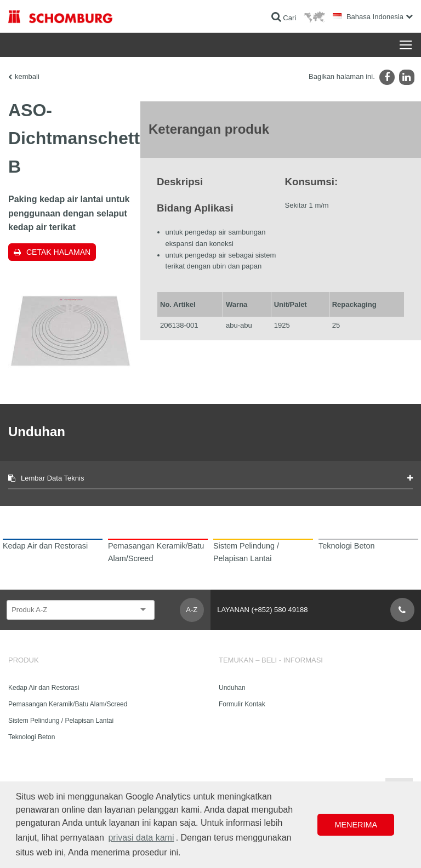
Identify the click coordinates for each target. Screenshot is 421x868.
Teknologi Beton (32, 737)
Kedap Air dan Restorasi (44, 688)
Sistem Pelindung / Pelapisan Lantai (61, 721)
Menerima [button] (356, 825)
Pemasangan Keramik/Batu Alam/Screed (68, 704)
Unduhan (232, 688)
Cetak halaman (58, 252)
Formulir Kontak (242, 704)
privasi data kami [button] (141, 838)
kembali (27, 76)
